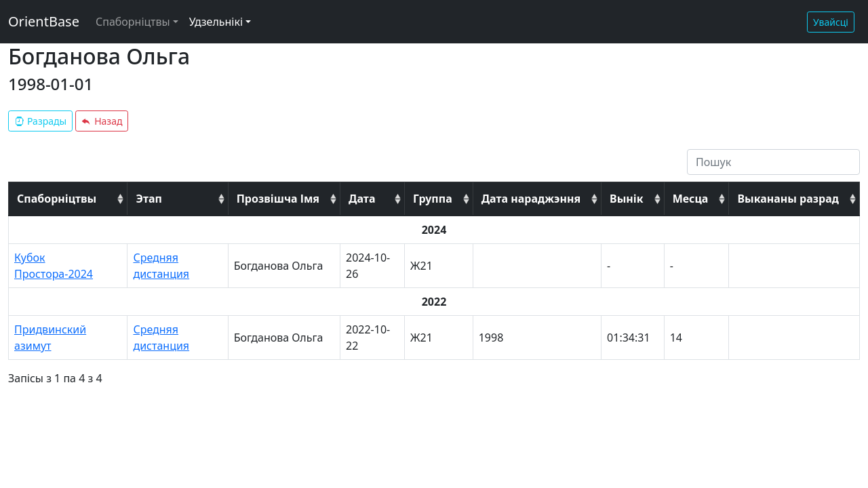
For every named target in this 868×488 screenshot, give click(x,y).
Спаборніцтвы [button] (133, 22)
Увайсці (831, 22)
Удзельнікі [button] (216, 22)
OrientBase (44, 21)
